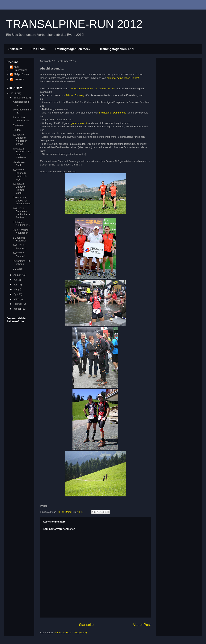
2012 (14, 93)
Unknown (19, 79)
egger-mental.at (78, 123)
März (17, 299)
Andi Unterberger (20, 68)
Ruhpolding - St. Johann (22, 262)
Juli (16, 280)
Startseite (15, 49)
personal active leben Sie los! (123, 78)
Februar (18, 304)
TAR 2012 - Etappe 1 (19, 255)
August (18, 275)
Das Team (39, 49)
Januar (18, 309)
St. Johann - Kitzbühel (19, 239)
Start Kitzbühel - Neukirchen (22, 231)
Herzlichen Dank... (19, 164)
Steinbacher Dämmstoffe (113, 113)
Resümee (18, 125)
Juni (16, 285)
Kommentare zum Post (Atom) (70, 632)
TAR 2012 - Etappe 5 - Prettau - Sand (20, 188)
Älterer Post (142, 625)
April (16, 294)
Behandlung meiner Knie (21, 119)
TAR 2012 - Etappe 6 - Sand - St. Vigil (20, 175)
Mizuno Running (75, 95)
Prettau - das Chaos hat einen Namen (22, 201)
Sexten (17, 130)
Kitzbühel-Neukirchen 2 (22, 224)
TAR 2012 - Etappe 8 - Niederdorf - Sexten (21, 139)
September (20, 98)
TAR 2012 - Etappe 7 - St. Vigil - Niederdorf (22, 153)
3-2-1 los (18, 269)
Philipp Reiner (21, 74)
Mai (16, 289)
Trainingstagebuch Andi (117, 49)
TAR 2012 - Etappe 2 (19, 247)
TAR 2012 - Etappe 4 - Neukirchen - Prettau (21, 213)
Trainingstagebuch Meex (73, 49)
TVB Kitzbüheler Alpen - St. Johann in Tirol (92, 88)
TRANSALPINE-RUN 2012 (74, 24)
